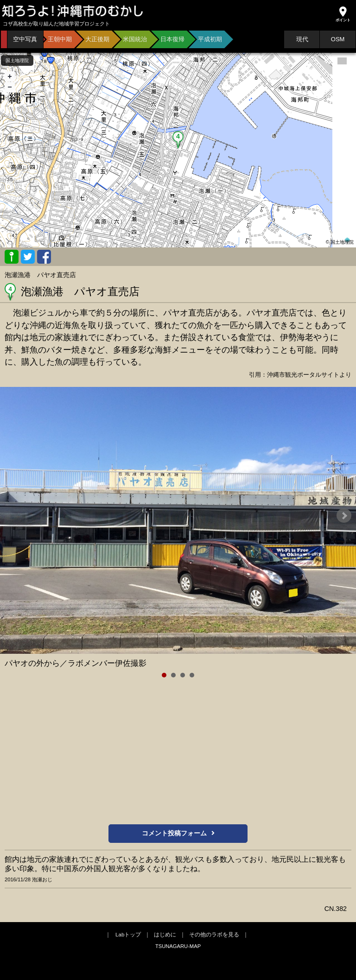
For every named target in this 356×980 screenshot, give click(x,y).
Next (344, 516)
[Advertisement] (178, 752)
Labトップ (128, 935)
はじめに (165, 935)
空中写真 (25, 39)
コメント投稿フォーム (178, 833)
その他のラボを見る (214, 935)
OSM (338, 39)
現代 (302, 39)
